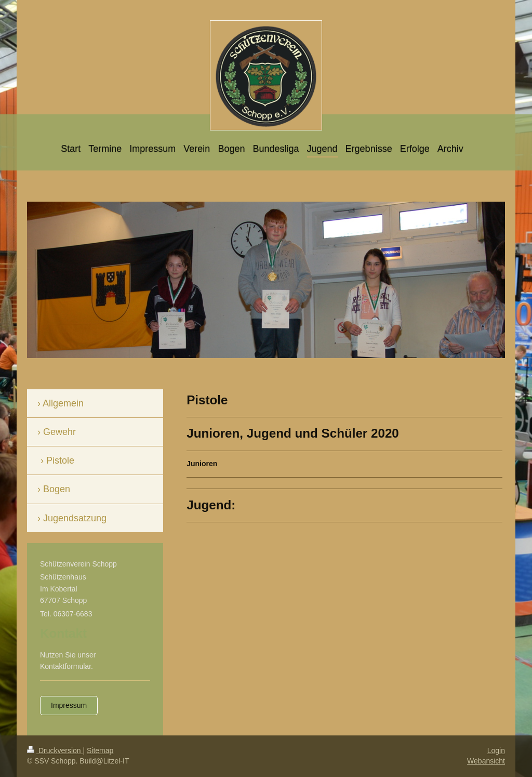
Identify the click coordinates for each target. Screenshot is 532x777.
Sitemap (100, 750)
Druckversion (55, 750)
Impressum (69, 705)
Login (496, 750)
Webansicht (486, 761)
